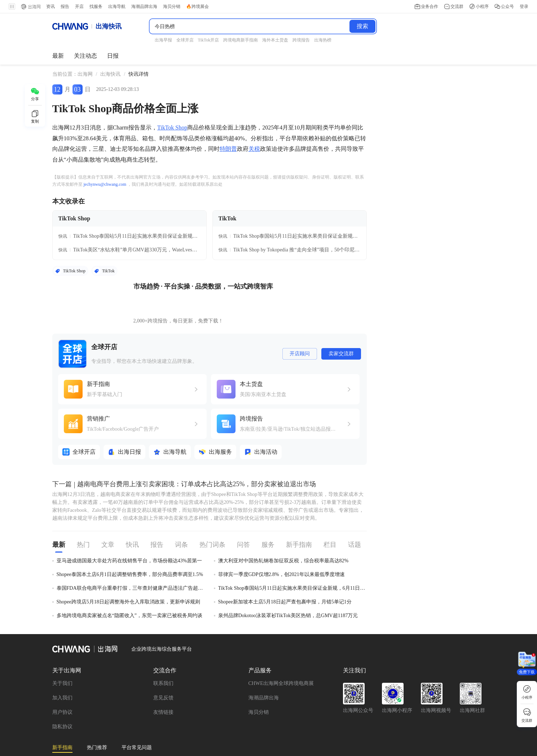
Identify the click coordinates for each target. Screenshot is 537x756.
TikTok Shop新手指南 (193, 713)
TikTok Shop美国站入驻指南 (129, 723)
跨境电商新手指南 (194, 723)
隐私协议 (62, 678)
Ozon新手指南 (68, 723)
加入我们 (62, 649)
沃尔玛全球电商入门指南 (306, 723)
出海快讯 (110, 69)
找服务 (96, 6)
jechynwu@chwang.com (105, 179)
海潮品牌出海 (264, 649)
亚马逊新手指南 (246, 723)
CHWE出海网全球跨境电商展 (281, 635)
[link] (85, 69)
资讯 (50, 6)
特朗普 (228, 144)
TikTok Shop (172, 122)
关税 (254, 144)
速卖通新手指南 (364, 713)
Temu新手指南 (127, 733)
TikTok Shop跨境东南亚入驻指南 (432, 713)
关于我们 (62, 635)
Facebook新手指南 (251, 713)
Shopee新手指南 (416, 723)
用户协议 (62, 664)
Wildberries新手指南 (134, 713)
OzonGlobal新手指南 (75, 733)
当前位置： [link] (65, 69)
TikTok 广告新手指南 (308, 713)
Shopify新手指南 (366, 723)
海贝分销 (259, 664)
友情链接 (163, 664)
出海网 (85, 69)
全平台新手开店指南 (75, 713)
